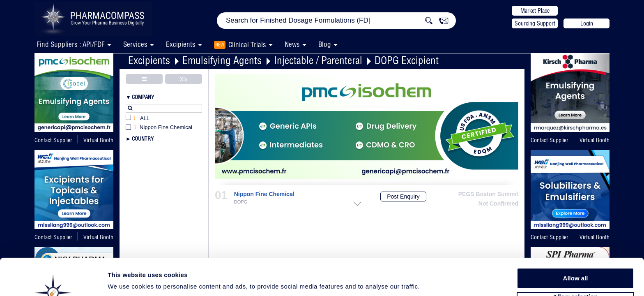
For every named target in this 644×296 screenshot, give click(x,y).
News (292, 44)
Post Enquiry (403, 197)
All (138, 119)
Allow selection (575, 265)
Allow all (576, 246)
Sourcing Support (535, 23)
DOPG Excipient (407, 60)
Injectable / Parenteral (318, 60)
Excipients (149, 60)
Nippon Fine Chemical (264, 194)
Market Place (535, 11)
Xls (183, 79)
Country (143, 139)
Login (587, 23)
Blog (325, 44)
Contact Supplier (53, 140)
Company (143, 97)
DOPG (241, 202)
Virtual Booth (595, 140)
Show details (431, 280)
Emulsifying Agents (222, 60)
